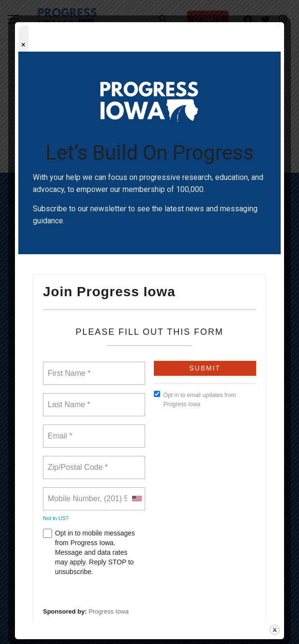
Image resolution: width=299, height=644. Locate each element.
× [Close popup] (23, 45)
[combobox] (136, 499)
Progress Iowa (109, 611)
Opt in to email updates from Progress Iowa (195, 399)
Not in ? (56, 518)
